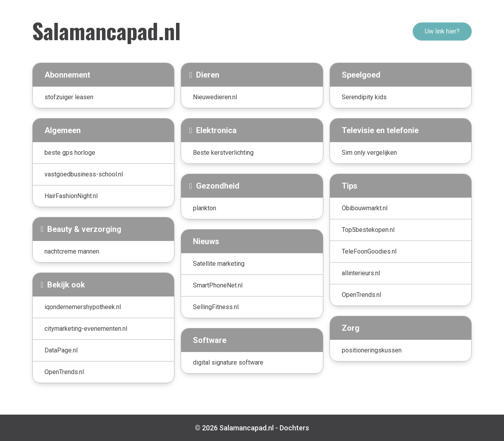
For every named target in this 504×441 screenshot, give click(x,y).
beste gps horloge (70, 153)
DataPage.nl (61, 350)
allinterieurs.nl (361, 273)
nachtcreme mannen (72, 251)
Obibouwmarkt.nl (365, 208)
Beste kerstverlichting (223, 153)
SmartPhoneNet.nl (218, 285)
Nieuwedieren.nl (215, 97)
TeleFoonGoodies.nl (369, 251)
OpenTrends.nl (64, 372)
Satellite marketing (219, 264)
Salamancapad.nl (107, 30)
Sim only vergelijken (369, 153)
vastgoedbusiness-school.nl (84, 174)
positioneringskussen (372, 350)
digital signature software (228, 362)
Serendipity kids (364, 97)
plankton (205, 208)
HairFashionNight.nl (71, 196)
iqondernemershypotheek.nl (83, 307)
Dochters (294, 428)
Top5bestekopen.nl (368, 230)
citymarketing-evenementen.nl (86, 329)
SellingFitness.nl (216, 307)
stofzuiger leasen (69, 97)
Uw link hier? (442, 31)
